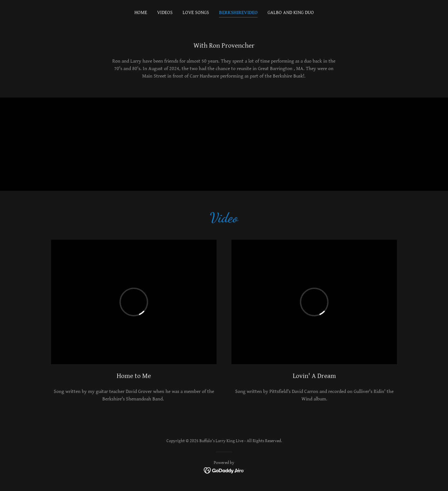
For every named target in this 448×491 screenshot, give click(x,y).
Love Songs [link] (196, 13)
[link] (224, 470)
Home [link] (141, 13)
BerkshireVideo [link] (238, 13)
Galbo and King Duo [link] (291, 13)
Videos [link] (165, 13)
